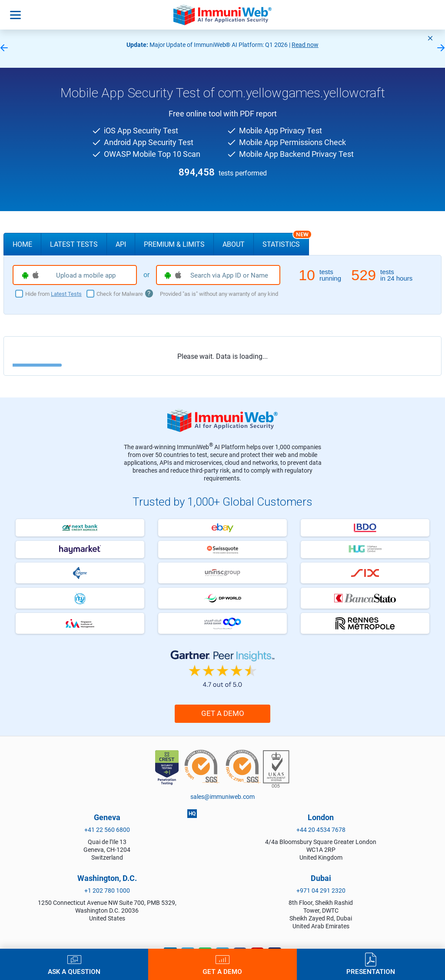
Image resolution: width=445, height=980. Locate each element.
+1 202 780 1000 (107, 891)
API (121, 244)
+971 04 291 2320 (321, 891)
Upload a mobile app (69, 275)
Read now (305, 45)
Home (22, 244)
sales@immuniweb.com (222, 797)
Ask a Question (74, 972)
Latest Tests (74, 244)
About (234, 244)
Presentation (371, 972)
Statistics (286, 241)
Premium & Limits (174, 244)
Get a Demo (223, 713)
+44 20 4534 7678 (321, 830)
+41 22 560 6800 (107, 830)
